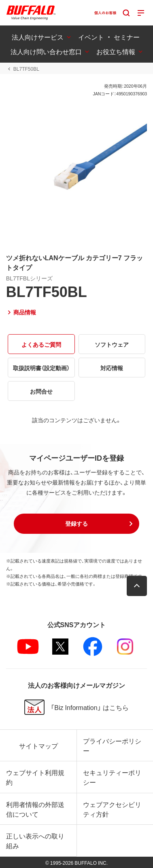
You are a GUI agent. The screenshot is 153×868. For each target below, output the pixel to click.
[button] (76, 524)
